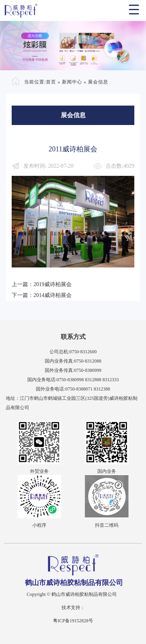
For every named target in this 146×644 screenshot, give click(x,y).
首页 (51, 82)
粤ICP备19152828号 (73, 621)
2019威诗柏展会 (53, 284)
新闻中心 (72, 82)
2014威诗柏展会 (53, 295)
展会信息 (98, 82)
